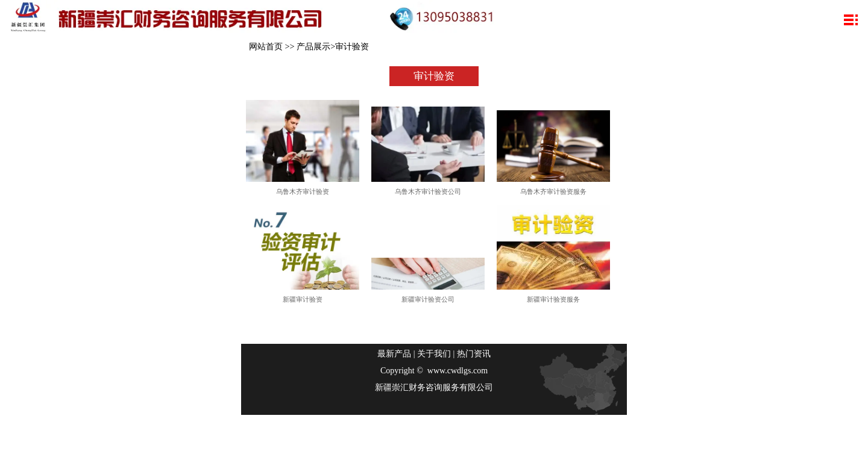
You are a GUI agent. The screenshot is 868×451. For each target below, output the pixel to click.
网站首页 (266, 46)
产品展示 (313, 46)
